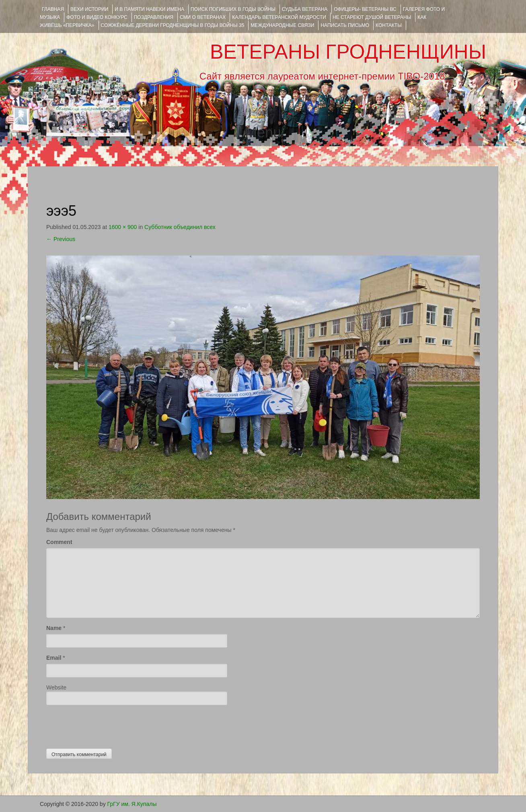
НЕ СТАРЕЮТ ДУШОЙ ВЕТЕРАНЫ (372, 17)
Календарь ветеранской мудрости (279, 17)
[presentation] (107, 725)
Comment (59, 542)
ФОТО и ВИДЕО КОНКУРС (97, 17)
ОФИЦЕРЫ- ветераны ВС (365, 9)
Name (54, 628)
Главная (53, 9)
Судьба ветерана (305, 9)
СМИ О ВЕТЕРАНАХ (203, 17)
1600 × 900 (123, 227)
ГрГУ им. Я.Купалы (132, 804)
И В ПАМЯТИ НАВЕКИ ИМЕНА (149, 9)
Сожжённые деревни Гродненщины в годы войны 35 (173, 25)
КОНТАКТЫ (389, 25)
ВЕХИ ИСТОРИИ (89, 9)
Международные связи (282, 25)
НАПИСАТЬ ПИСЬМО (345, 25)
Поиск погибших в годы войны (233, 9)
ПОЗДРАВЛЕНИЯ (154, 17)
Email (54, 658)
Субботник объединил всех (180, 227)
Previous (61, 239)
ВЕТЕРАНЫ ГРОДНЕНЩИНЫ (348, 52)
